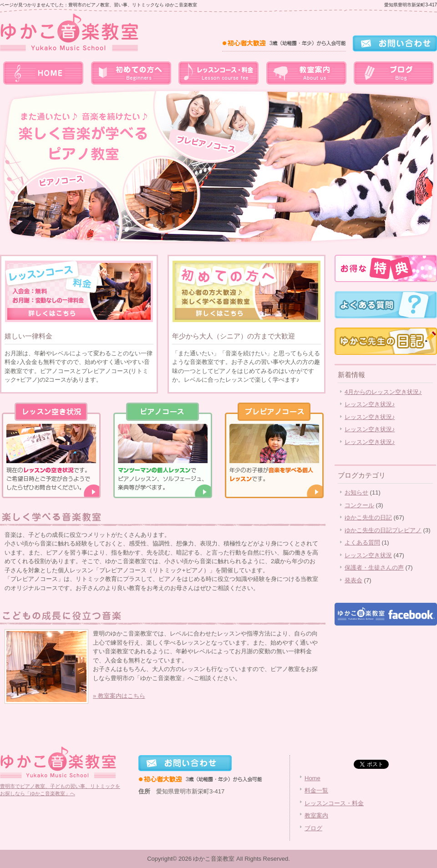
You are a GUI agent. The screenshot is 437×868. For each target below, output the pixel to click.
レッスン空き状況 (368, 555)
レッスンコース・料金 (218, 73)
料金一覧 (131, 73)
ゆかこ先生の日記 (368, 517)
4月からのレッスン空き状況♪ (383, 392)
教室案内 (306, 73)
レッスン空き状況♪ (370, 404)
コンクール (359, 505)
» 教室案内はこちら (119, 696)
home (44, 73)
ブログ (393, 73)
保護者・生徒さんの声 (374, 568)
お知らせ (356, 492)
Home (313, 778)
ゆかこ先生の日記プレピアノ (383, 530)
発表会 (353, 580)
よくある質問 (362, 542)
